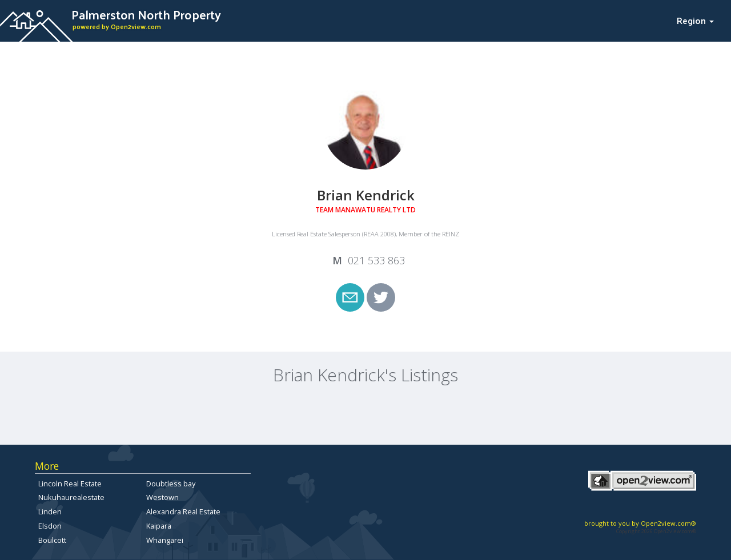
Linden (50, 511)
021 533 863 (376, 260)
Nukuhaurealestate (71, 497)
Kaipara (159, 526)
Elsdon (50, 526)
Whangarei (165, 540)
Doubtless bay (171, 484)
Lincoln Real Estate (70, 484)
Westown (162, 497)
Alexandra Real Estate (183, 511)
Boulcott (52, 540)
